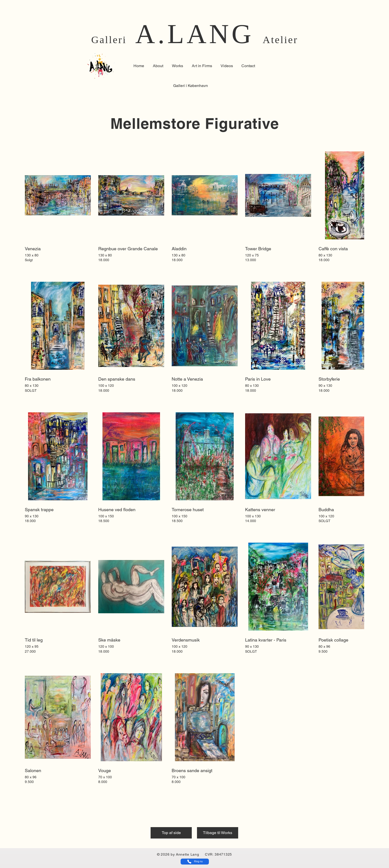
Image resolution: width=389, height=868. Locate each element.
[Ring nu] (195, 862)
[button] (202, 66)
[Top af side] (171, 833)
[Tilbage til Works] (218, 833)
